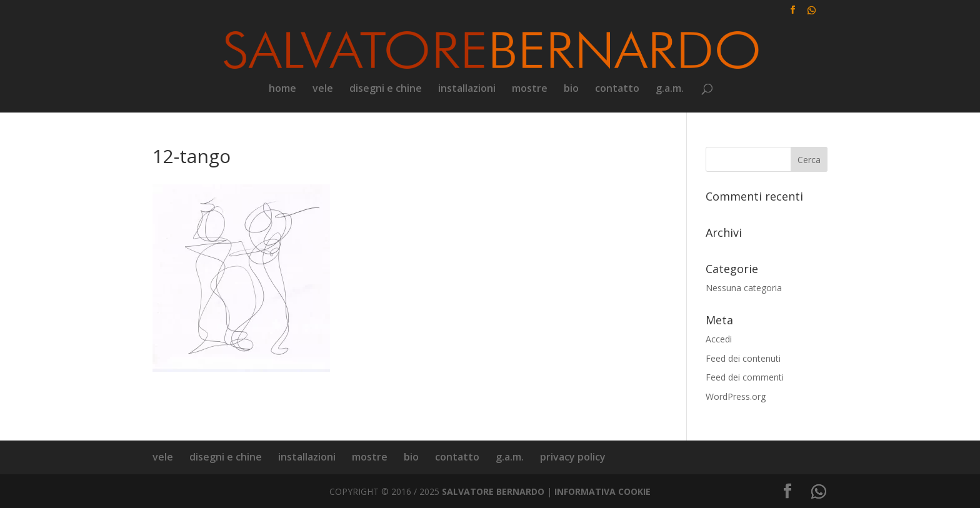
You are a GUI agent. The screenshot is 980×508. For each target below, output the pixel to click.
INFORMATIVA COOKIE (602, 491)
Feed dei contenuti (743, 358)
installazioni (467, 89)
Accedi (719, 339)
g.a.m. (670, 89)
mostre (530, 89)
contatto (617, 89)
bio (571, 89)
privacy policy (573, 457)
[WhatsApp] (811, 13)
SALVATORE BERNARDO (493, 491)
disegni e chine (386, 89)
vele (323, 89)
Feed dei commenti (745, 377)
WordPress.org (736, 396)
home (282, 89)
